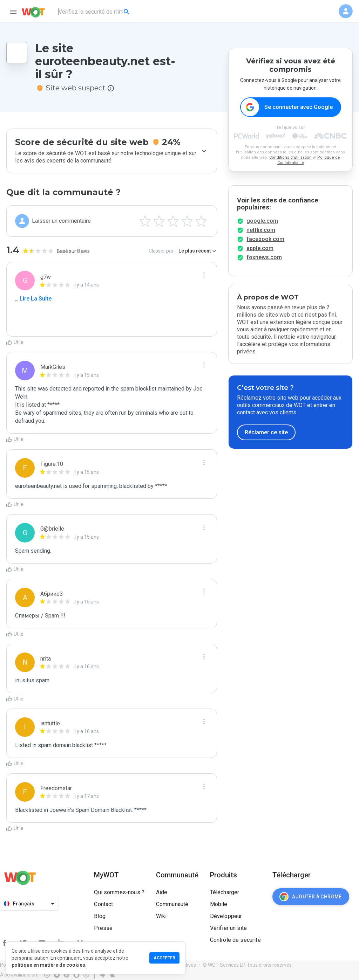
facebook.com (265, 239)
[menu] (13, 12)
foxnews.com (264, 257)
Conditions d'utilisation (290, 157)
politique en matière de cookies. (49, 965)
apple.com (260, 248)
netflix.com (261, 230)
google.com (262, 221)
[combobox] (94, 12)
